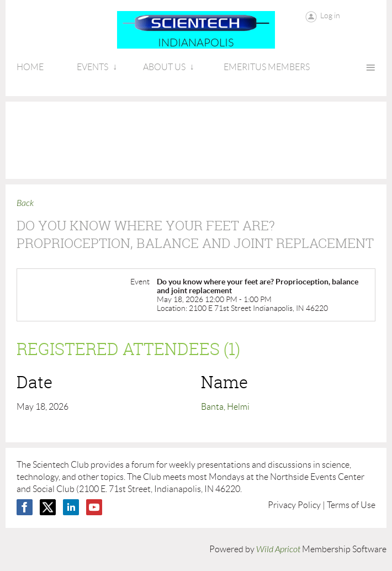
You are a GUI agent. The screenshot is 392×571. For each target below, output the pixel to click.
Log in (330, 15)
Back (25, 203)
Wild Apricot (278, 549)
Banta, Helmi (225, 407)
